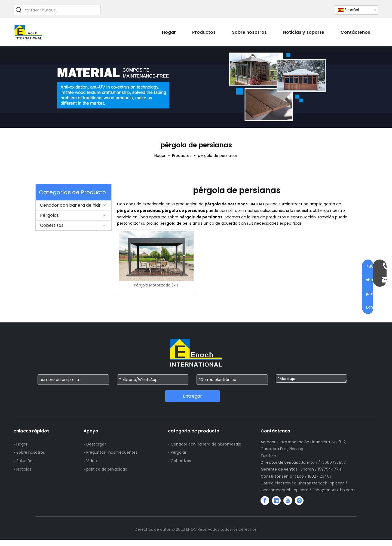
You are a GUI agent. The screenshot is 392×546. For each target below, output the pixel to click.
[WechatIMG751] (196, 87)
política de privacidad (107, 469)
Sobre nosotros (31, 452)
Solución (24, 461)
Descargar (96, 444)
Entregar (192, 396)
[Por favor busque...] (62, 10)
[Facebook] (265, 501)
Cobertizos (52, 225)
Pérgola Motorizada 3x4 (156, 285)
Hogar (22, 444)
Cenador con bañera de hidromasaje (76, 205)
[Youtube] (288, 501)
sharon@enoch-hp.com (322, 483)
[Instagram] (299, 501)
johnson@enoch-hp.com (284, 490)
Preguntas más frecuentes (112, 452)
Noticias (24, 469)
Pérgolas (49, 215)
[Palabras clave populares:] (19, 10)
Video (92, 461)
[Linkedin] (276, 501)
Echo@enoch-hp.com (334, 490)
